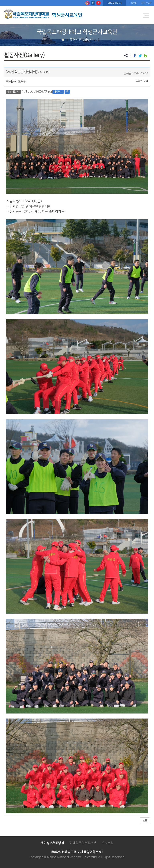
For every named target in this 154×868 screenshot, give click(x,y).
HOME (133, 3)
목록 (145, 821)
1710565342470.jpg (37, 91)
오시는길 (108, 843)
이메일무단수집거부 (83, 843)
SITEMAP (146, 3)
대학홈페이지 (114, 3)
